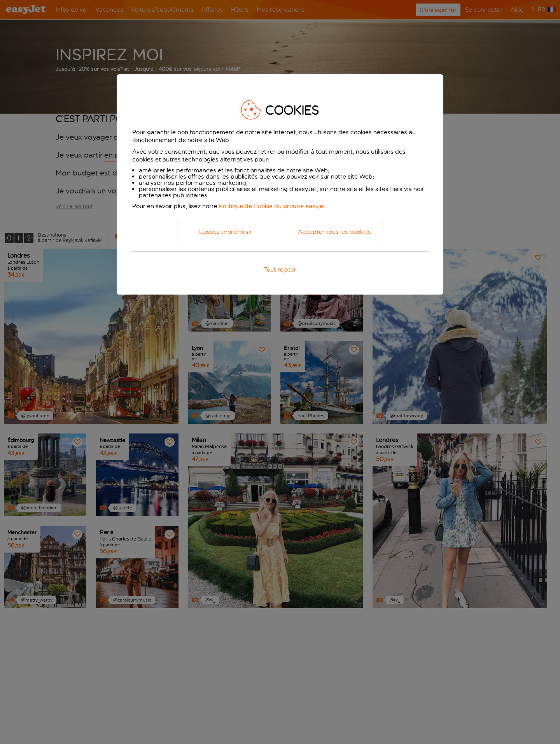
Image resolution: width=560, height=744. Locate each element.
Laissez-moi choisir (226, 232)
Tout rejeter (280, 269)
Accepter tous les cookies (334, 232)
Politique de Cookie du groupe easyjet (272, 206)
